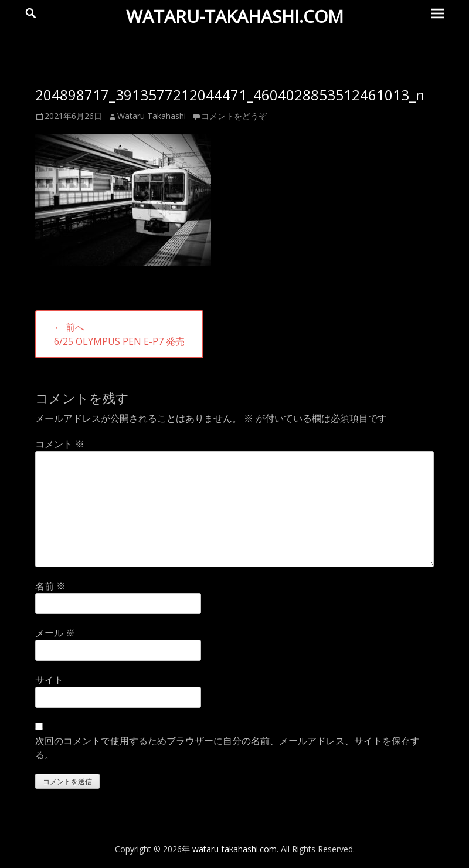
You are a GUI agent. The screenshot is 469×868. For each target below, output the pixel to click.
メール (55, 633)
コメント (60, 444)
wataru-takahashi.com (235, 16)
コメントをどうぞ (234, 116)
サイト (49, 680)
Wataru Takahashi (152, 116)
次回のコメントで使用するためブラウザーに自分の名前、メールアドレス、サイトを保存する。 (227, 748)
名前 (50, 586)
